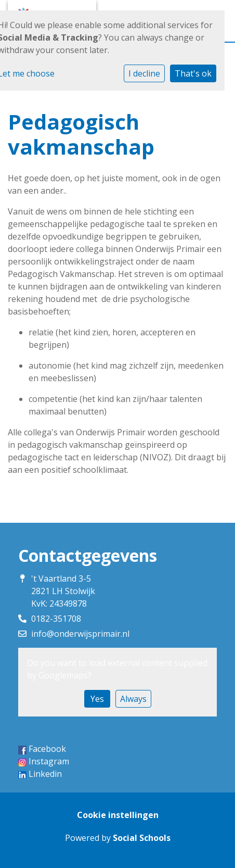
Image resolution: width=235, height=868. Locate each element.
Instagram (49, 761)
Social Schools (142, 838)
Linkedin (45, 774)
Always (133, 699)
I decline (144, 73)
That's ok (193, 73)
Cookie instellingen (118, 815)
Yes (97, 699)
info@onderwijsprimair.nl (80, 634)
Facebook (47, 749)
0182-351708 (56, 619)
